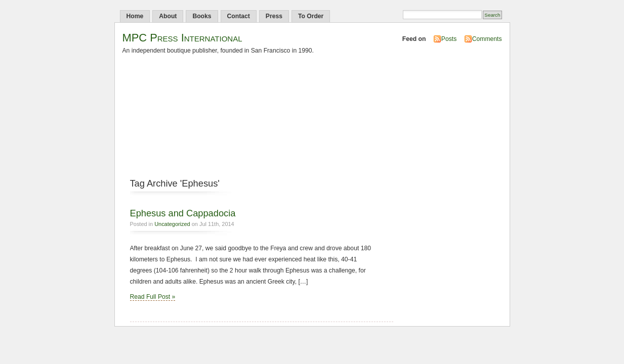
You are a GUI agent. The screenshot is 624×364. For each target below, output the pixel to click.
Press (274, 16)
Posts (449, 39)
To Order (311, 16)
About (168, 16)
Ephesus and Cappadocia (183, 213)
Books (202, 16)
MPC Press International (182, 38)
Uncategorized (172, 224)
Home (135, 16)
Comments (487, 39)
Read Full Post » (153, 297)
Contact (239, 16)
